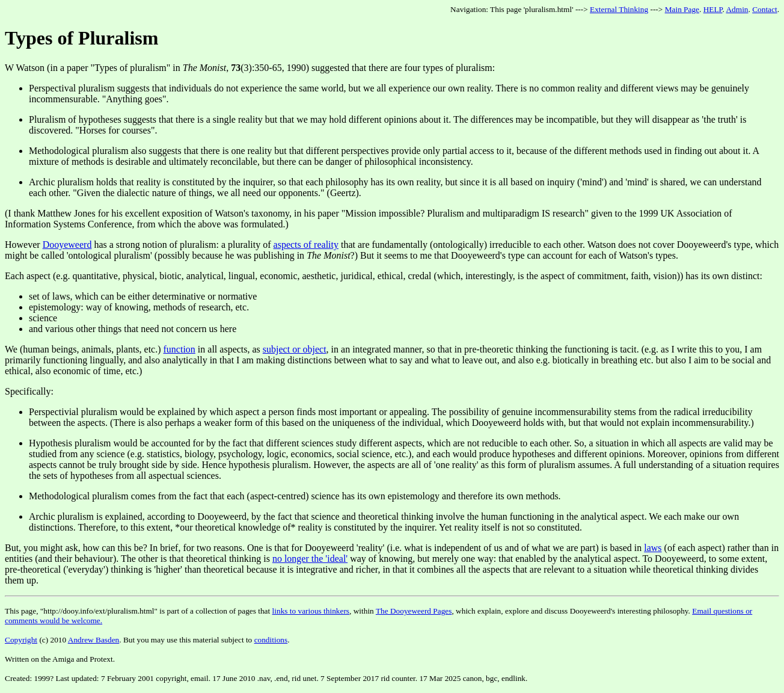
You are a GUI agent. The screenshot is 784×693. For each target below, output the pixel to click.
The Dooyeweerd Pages (414, 611)
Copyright (21, 640)
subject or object (295, 349)
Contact (764, 9)
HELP (713, 9)
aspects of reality (306, 245)
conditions (271, 640)
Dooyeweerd (67, 245)
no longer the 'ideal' (310, 559)
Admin (737, 9)
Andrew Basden (94, 640)
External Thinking (619, 9)
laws (653, 548)
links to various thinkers (311, 611)
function (179, 349)
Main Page (682, 9)
